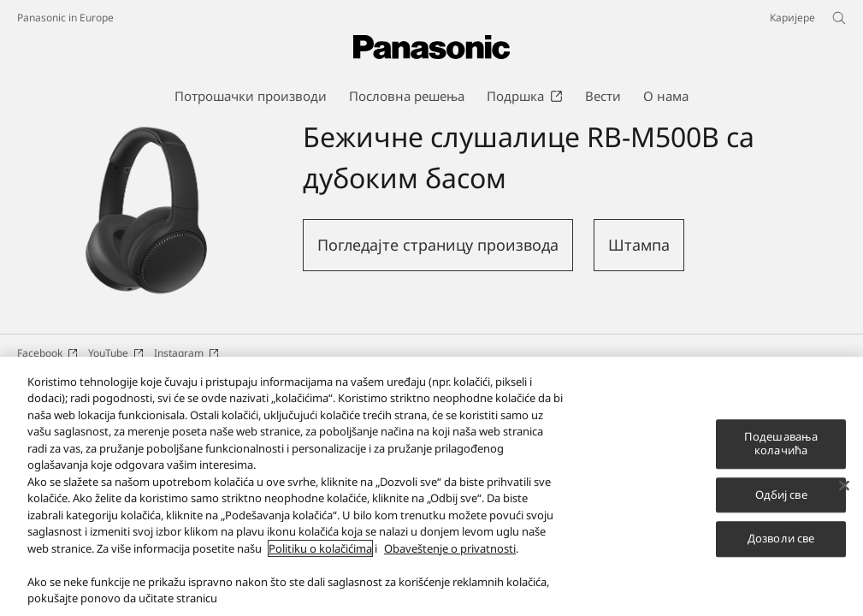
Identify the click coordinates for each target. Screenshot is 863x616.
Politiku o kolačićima (320, 550)
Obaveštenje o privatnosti (450, 550)
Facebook (47, 353)
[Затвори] (844, 488)
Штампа (639, 245)
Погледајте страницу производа (438, 245)
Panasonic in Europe (65, 18)
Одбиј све (781, 496)
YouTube (116, 353)
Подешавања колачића (781, 446)
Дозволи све (781, 541)
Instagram (186, 353)
